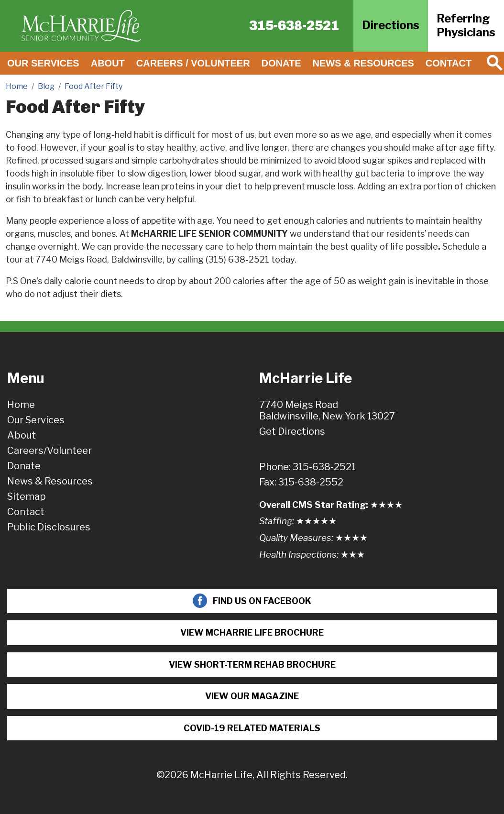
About (108, 63)
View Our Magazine (252, 696)
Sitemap (27, 496)
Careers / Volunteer (193, 63)
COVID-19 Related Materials (252, 728)
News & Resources (363, 63)
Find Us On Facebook (252, 601)
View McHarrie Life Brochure (252, 632)
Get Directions (292, 431)
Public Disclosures (49, 527)
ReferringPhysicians (466, 25)
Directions (391, 25)
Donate (281, 63)
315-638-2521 (294, 26)
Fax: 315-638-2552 (301, 482)
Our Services (43, 63)
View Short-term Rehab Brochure (252, 665)
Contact (449, 63)
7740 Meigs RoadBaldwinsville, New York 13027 (327, 410)
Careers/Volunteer (49, 451)
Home (21, 405)
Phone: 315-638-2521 (307, 467)
